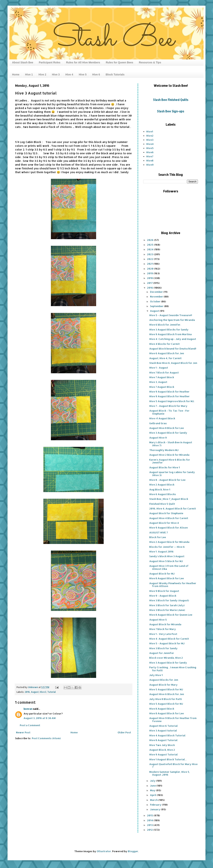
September (157, 306)
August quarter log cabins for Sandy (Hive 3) (172, 474)
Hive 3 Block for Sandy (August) (169, 600)
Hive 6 (96, 75)
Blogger (133, 851)
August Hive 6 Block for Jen (167, 694)
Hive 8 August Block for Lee (167, 578)
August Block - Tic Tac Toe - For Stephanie (169, 412)
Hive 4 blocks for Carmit (164, 344)
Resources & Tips (150, 62)
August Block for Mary (163, 685)
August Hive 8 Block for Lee (167, 428)
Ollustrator (104, 851)
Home (16, 75)
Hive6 (150, 152)
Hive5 (150, 148)
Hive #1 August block (162, 418)
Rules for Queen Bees (120, 62)
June (153, 786)
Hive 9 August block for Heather (169, 392)
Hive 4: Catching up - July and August (173, 339)
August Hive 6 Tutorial (164, 726)
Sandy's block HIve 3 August (167, 556)
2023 (150, 254)
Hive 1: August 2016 (161, 552)
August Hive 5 (158, 620)
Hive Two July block (162, 745)
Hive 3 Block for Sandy (163, 648)
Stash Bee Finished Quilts (171, 100)
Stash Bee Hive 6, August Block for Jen (173, 363)
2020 (151, 269)
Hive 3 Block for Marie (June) (167, 610)
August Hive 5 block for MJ (166, 561)
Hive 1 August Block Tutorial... (168, 759)
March (154, 800)
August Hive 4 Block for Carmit (169, 518)
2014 (150, 820)
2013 (150, 825)
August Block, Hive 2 (162, 750)
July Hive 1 (156, 675)
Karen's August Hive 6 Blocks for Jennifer (170, 461)
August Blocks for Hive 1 (165, 467)
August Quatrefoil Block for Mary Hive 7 (173, 766)
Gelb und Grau (158, 423)
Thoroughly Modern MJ (164, 450)
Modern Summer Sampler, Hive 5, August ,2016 (170, 773)
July (153, 781)
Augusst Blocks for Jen (164, 680)
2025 (151, 245)
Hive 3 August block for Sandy (168, 663)
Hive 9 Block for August (164, 591)
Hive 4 (69, 75)
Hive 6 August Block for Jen (167, 353)
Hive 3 (56, 75)
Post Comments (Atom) (46, 738)
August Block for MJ (162, 574)
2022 (150, 259)
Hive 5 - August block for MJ (167, 643)
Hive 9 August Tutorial (164, 754)
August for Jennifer (162, 653)
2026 (151, 240)
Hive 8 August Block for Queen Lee (171, 615)
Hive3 (43, 692)
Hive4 (150, 144)
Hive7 (150, 156)
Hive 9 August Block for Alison (169, 528)
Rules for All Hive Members (83, 62)
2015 (150, 815)
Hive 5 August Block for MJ (166, 689)
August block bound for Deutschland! (173, 349)
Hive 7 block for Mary (163, 629)
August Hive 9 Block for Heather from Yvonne (173, 720)
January (155, 809)
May (153, 790)
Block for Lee (158, 537)
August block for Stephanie (166, 513)
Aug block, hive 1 (160, 489)
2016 (27, 692)
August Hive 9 (158, 438)
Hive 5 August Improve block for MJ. (172, 401)
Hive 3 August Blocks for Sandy (169, 330)
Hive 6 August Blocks (163, 494)
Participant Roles (50, 62)
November (157, 297)
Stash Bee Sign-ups (171, 111)
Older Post (124, 732)
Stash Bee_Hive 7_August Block (169, 499)
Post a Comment (30, 725)
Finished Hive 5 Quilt (162, 504)
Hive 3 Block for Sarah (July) (167, 605)
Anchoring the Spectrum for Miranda (172, 320)
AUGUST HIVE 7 (159, 532)
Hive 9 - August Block (163, 596)
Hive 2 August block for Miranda (169, 542)
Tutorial (52, 692)
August (35, 692)
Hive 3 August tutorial (163, 731)
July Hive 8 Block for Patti (166, 699)
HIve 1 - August (159, 368)
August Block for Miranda (165, 624)
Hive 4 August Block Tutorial (167, 735)
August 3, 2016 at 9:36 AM (40, 718)
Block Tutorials (115, 75)
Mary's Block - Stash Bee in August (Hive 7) (171, 444)
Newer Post (23, 732)
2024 (151, 249)
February (156, 805)
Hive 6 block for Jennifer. (165, 325)
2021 (150, 264)
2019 (150, 273)
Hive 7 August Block (162, 387)
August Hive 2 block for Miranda (169, 455)
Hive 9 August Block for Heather (169, 396)
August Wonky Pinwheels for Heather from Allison (173, 585)
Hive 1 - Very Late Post (163, 634)
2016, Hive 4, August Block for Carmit (173, 509)
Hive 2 (42, 75)
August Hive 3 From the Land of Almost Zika (169, 567)
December (157, 292)
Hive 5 (83, 75)
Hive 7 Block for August (164, 373)
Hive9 (150, 165)
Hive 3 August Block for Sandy (168, 433)
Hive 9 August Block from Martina (170, 334)
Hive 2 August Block (162, 485)
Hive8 (150, 161)
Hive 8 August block (162, 709)
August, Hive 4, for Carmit (165, 358)
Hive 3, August (158, 382)
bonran (28, 709)
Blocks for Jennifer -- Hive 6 (167, 547)
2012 (150, 830)
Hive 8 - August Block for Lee (167, 480)
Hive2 (150, 136)
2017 (150, 283)
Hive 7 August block (162, 377)
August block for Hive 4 (164, 523)
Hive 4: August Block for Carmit (169, 639)
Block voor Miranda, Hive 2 (166, 658)
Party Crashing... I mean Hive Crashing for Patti (173, 669)
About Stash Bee (23, 62)
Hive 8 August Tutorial (163, 740)
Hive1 (150, 131)
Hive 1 (29, 75)
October (156, 301)
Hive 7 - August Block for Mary (168, 406)
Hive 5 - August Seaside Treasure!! (171, 315)
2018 (150, 278)
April (153, 795)
